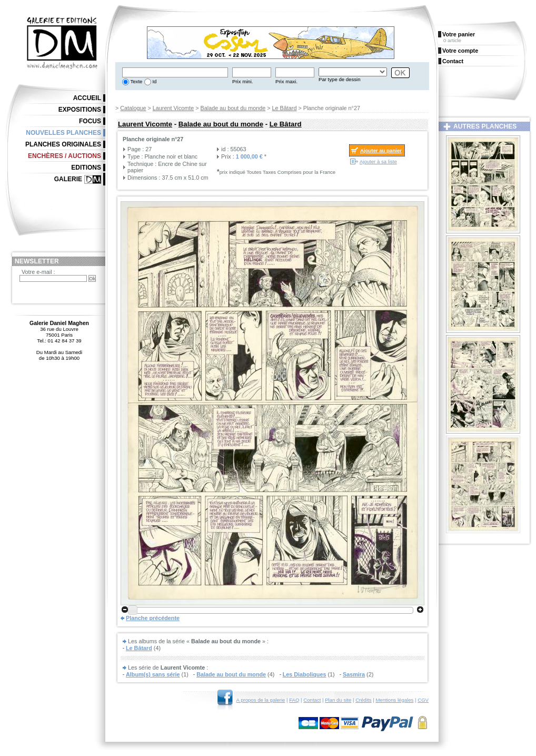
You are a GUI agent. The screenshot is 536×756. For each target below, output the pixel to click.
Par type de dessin (339, 79)
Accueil (87, 98)
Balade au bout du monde (233, 108)
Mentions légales (394, 700)
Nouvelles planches (63, 133)
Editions (86, 168)
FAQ (294, 700)
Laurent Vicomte (173, 108)
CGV (423, 700)
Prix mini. (242, 81)
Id (154, 81)
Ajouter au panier (381, 150)
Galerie (68, 179)
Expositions (80, 110)
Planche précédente (153, 618)
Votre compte (460, 51)
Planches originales (63, 144)
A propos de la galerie (261, 700)
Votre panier (459, 34)
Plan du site (338, 700)
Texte (136, 81)
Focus (90, 121)
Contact (312, 700)
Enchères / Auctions (64, 156)
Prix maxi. (286, 81)
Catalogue (133, 108)
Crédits (363, 700)
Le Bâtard (285, 108)
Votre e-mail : (38, 272)
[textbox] (175, 72)
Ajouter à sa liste (378, 161)
